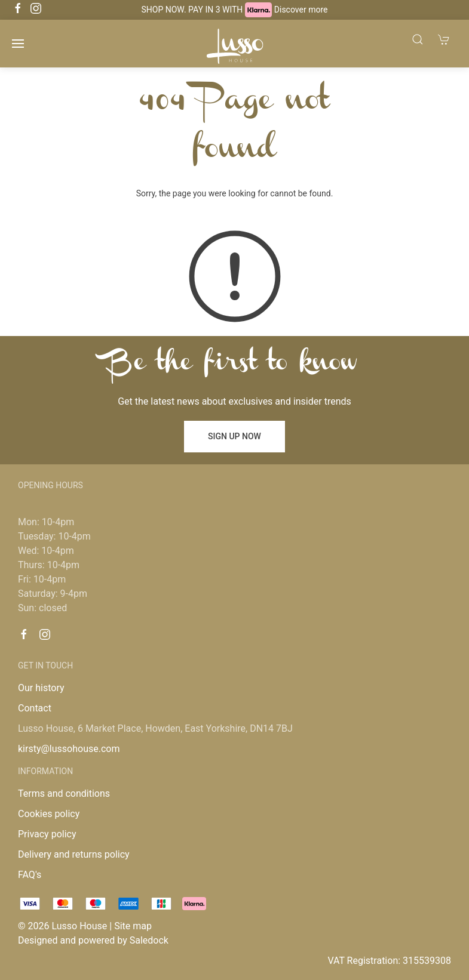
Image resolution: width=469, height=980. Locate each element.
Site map (133, 926)
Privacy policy (47, 834)
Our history (41, 688)
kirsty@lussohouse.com (69, 749)
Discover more (301, 10)
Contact (35, 708)
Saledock (149, 940)
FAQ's (30, 875)
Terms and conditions (64, 793)
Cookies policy (49, 814)
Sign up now (234, 436)
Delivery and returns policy (74, 854)
